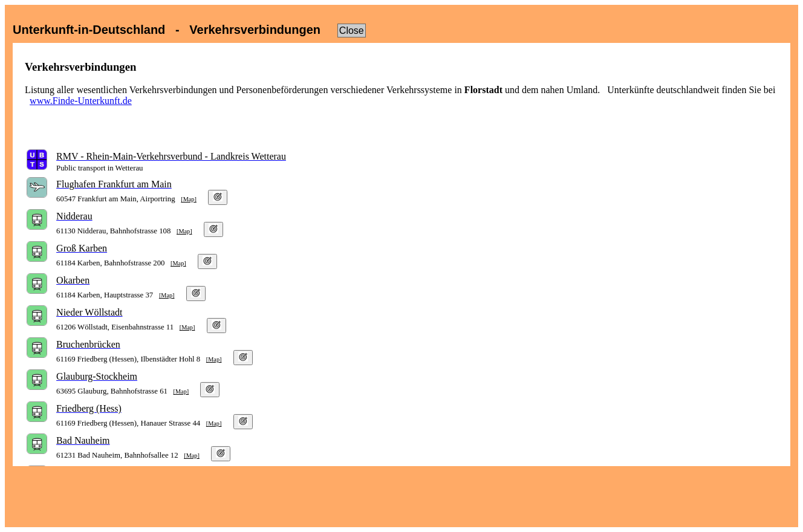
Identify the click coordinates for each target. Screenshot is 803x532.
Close (352, 31)
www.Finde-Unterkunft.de (81, 101)
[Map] (189, 199)
